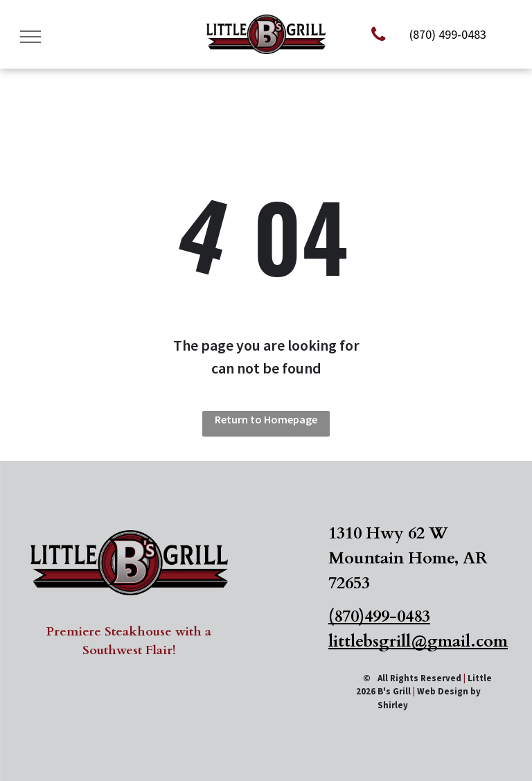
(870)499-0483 (379, 616)
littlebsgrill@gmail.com (418, 641)
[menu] (30, 37)
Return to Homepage (266, 419)
